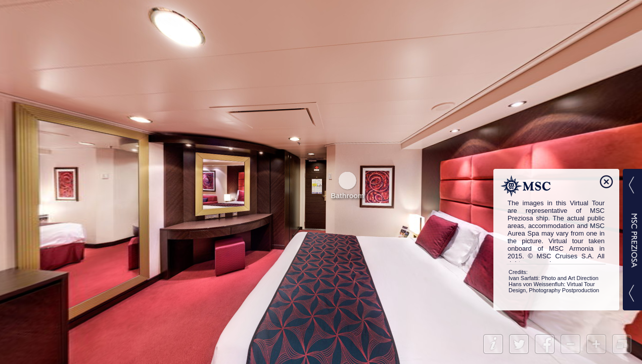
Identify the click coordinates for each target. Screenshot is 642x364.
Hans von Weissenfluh (536, 284)
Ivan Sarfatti (523, 278)
